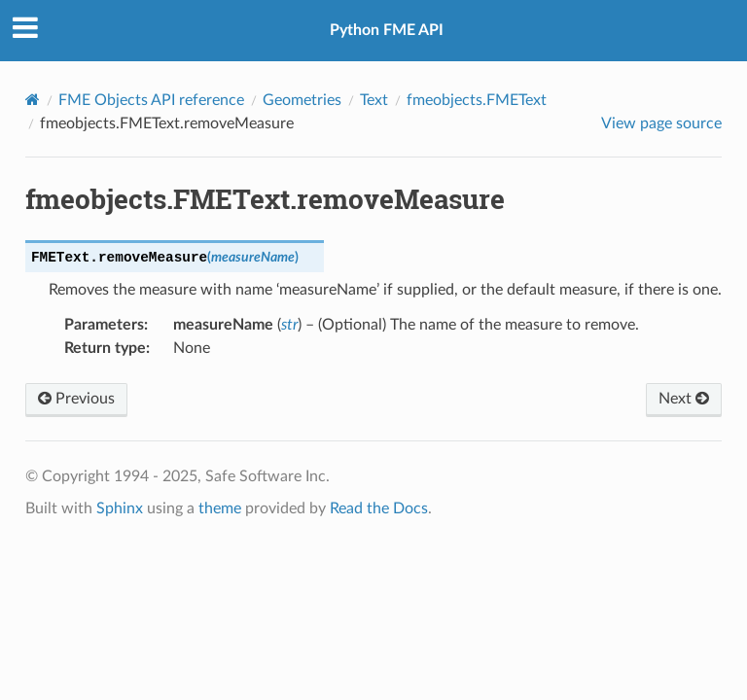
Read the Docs (379, 508)
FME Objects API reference (151, 100)
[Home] (33, 100)
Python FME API (387, 30)
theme (220, 508)
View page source (661, 123)
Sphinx (120, 508)
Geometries (302, 100)
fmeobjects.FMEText (477, 100)
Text (374, 100)
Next (684, 399)
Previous (76, 399)
